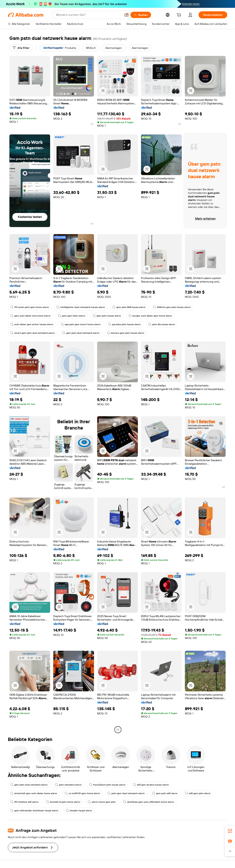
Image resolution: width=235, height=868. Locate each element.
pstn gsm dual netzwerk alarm (126, 793)
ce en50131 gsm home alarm (82, 793)
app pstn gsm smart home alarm (81, 324)
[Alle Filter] (21, 48)
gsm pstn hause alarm (107, 316)
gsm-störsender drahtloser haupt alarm (34, 811)
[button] (127, 15)
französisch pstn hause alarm (107, 785)
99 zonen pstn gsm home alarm (30, 307)
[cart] (180, 15)
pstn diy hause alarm (162, 324)
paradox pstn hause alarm (124, 324)
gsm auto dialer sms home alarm (30, 316)
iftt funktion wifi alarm (24, 802)
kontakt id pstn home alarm (63, 802)
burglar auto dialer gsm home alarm (150, 316)
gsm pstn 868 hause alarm (129, 307)
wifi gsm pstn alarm (198, 793)
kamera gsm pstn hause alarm (126, 333)
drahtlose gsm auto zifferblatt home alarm (149, 802)
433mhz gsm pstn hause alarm (172, 307)
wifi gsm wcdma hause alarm (151, 785)
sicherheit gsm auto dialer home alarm (34, 793)
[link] (230, 831)
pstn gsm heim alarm (72, 316)
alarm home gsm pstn (102, 802)
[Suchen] (141, 15)
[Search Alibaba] (89, 15)
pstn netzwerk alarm (68, 785)
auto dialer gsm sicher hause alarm (32, 324)
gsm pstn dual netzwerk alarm (81, 333)
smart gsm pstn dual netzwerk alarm (33, 333)
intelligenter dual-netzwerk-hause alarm (81, 307)
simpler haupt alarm (79, 811)
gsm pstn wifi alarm (165, 793)
